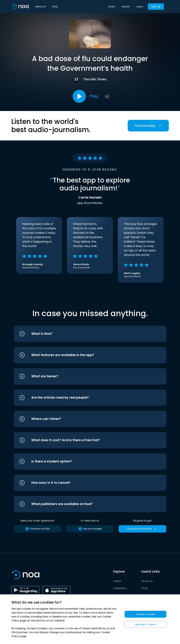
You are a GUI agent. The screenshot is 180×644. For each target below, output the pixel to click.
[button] (84, 334)
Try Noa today (148, 126)
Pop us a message (90, 529)
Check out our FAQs (37, 529)
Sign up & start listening (143, 529)
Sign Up (156, 6)
